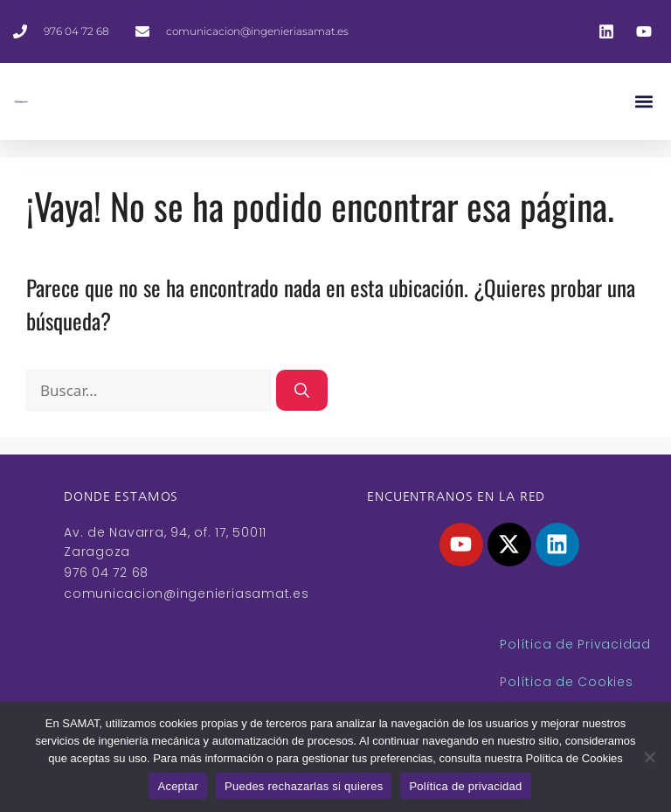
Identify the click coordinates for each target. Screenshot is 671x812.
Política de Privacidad (575, 644)
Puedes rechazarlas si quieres (304, 786)
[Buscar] (302, 391)
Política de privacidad (465, 786)
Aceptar (178, 786)
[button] (643, 102)
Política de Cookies (566, 682)
